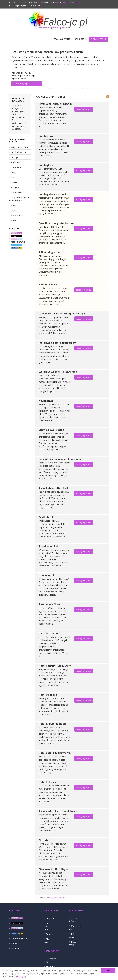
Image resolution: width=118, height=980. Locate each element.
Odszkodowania (18, 152)
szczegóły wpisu (84, 109)
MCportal (15, 948)
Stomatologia (17, 193)
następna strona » (57, 898)
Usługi (14, 172)
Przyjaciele (51, 934)
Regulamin (80, 39)
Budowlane (16, 167)
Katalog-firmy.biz (19, 242)
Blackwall (15, 943)
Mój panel (34, 6)
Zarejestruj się (19, 6)
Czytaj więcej (20, 977)
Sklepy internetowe (20, 147)
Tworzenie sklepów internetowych (19, 199)
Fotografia (16, 187)
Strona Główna (61, 39)
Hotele (14, 182)
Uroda (14, 210)
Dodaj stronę (99, 39)
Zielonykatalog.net (20, 938)
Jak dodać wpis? (47, 926)
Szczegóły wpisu (22, 84)
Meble (14, 221)
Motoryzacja (17, 216)
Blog (13, 177)
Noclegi (14, 157)
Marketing (15, 162)
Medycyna (15, 205)
